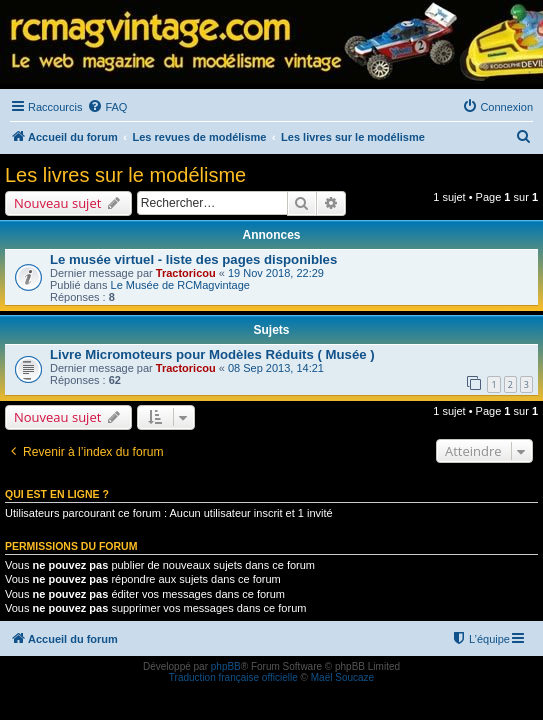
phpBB (226, 666)
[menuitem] (107, 107)
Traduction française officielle (233, 677)
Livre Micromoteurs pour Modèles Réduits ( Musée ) (212, 354)
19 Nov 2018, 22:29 (276, 273)
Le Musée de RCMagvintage (180, 285)
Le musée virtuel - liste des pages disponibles (193, 259)
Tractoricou (186, 273)
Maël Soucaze (342, 677)
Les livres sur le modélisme (125, 175)
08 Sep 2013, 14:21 (276, 368)
